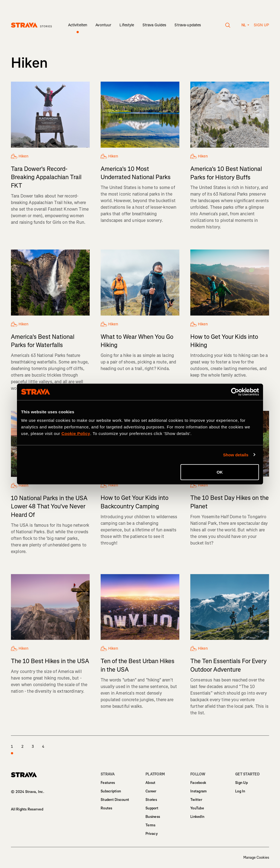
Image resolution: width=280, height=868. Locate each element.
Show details (236, 455)
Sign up (261, 25)
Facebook (198, 783)
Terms (150, 825)
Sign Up (241, 783)
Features (108, 783)
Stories (151, 800)
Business (153, 817)
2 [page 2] (22, 747)
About (150, 783)
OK (220, 472)
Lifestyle (127, 25)
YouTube (197, 808)
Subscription (111, 791)
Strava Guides (154, 25)
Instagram (199, 791)
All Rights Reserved (27, 809)
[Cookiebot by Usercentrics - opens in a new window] (235, 392)
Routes (107, 808)
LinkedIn (197, 817)
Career (151, 791)
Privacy (152, 834)
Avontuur (103, 25)
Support (152, 808)
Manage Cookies (256, 858)
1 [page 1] (12, 750)
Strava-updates (188, 25)
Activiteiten (78, 25)
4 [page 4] (43, 747)
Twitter (196, 800)
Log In (240, 791)
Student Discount (115, 800)
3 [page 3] (33, 747)
